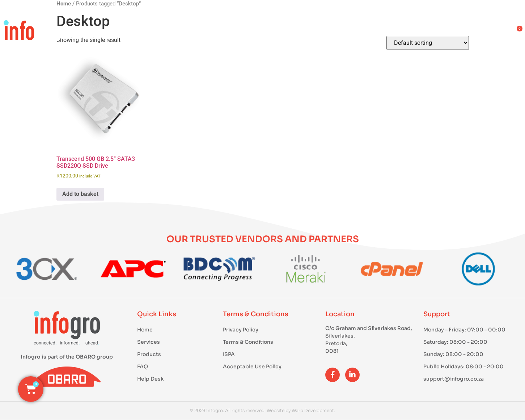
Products (287, 32)
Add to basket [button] (80, 194)
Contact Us (477, 32)
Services (349, 32)
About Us (410, 32)
